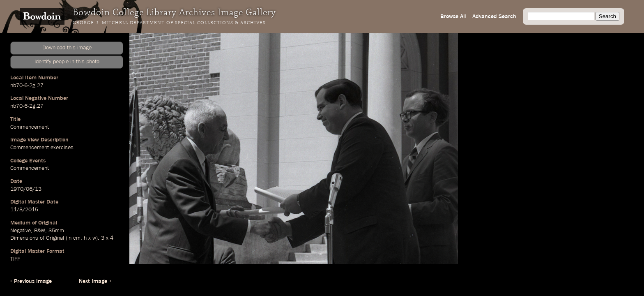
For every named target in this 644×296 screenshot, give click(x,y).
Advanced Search (494, 16)
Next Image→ (95, 281)
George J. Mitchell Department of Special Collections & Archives (169, 23)
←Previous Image (31, 281)
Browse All (453, 16)
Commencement (30, 127)
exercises (62, 148)
